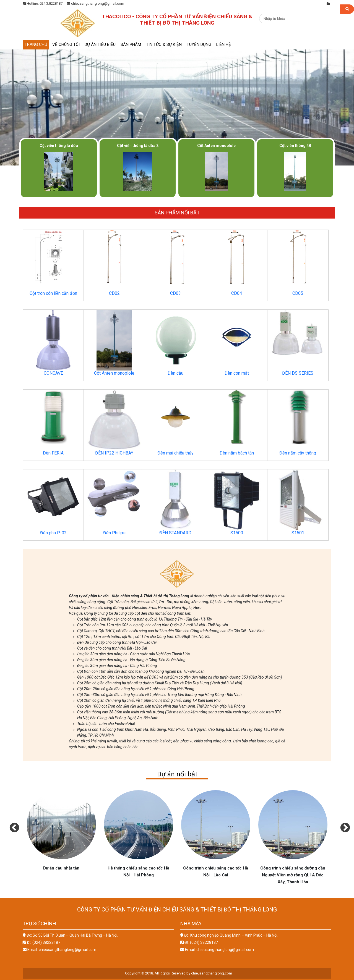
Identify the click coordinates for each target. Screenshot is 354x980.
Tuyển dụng (199, 44)
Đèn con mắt (237, 373)
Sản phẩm (131, 44)
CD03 (175, 293)
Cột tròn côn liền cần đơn (53, 293)
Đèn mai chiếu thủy (175, 453)
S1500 (237, 533)
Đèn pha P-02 (53, 533)
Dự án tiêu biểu (100, 44)
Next (342, 825)
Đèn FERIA (53, 453)
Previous (12, 825)
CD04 (237, 293)
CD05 (298, 293)
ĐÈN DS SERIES (298, 373)
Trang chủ (36, 44)
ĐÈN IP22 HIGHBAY (114, 453)
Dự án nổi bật (177, 774)
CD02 (114, 293)
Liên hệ (224, 44)
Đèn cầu (175, 373)
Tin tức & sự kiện (164, 44)
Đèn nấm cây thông (298, 453)
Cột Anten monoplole (114, 373)
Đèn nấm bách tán (237, 453)
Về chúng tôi (66, 44)
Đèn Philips (114, 533)
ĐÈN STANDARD (175, 533)
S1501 (298, 533)
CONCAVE (53, 373)
